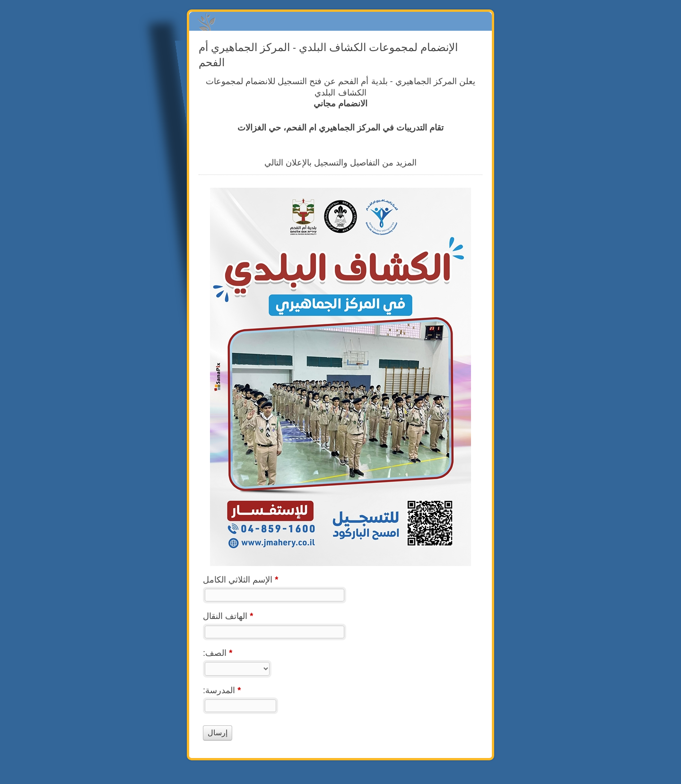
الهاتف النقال (228, 617)
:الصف (218, 654)
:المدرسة (222, 692)
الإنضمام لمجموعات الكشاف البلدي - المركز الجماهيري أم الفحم (340, 21)
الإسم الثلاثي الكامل (240, 581)
